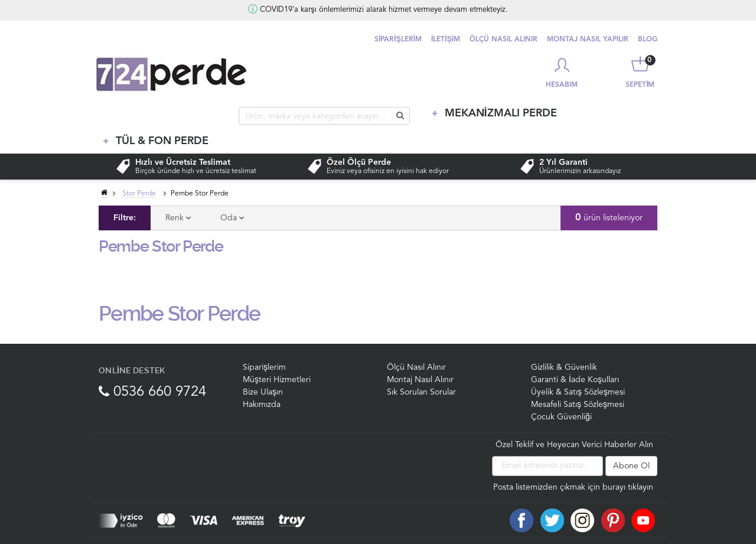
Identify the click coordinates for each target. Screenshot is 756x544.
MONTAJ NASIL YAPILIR (588, 40)
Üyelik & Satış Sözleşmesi (578, 367)
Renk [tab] (178, 193)
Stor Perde (139, 169)
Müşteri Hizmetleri (277, 355)
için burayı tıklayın (620, 462)
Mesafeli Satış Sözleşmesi (578, 380)
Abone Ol (631, 441)
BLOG (648, 40)
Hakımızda (262, 380)
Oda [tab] (232, 193)
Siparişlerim (264, 343)
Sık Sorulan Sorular (421, 367)
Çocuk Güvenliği (561, 392)
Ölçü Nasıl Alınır (416, 343)
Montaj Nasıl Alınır (420, 355)
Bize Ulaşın (263, 367)
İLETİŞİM (446, 40)
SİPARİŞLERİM (398, 40)
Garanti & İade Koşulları (575, 355)
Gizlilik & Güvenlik (564, 343)
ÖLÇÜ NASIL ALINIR (504, 40)
